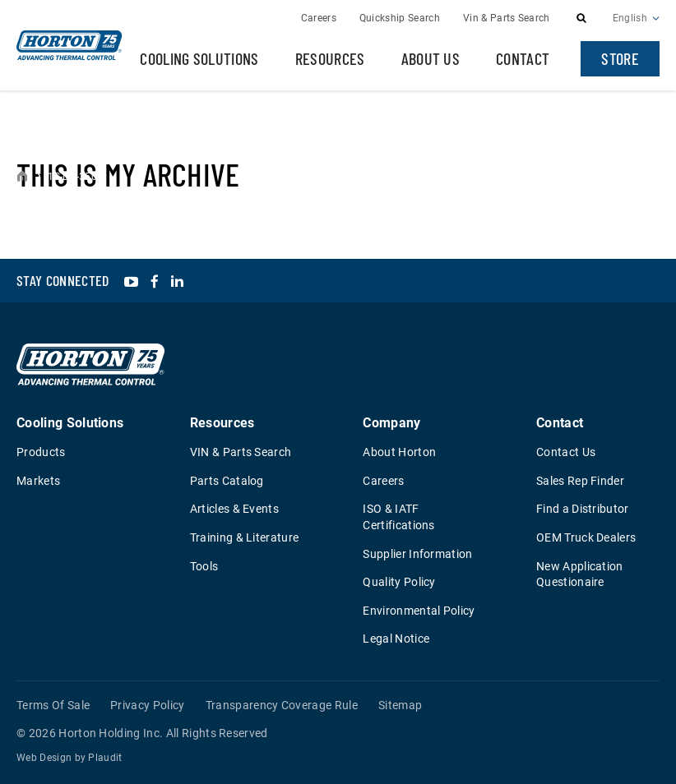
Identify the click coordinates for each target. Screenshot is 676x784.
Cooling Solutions (199, 58)
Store (620, 58)
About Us (431, 58)
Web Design (44, 758)
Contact (523, 58)
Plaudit (105, 758)
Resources (330, 58)
